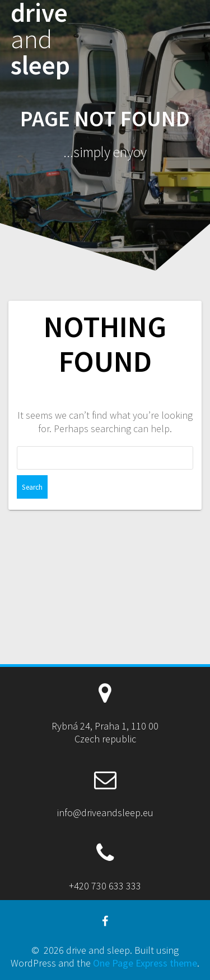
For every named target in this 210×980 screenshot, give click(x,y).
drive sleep (40, 39)
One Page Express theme (145, 963)
